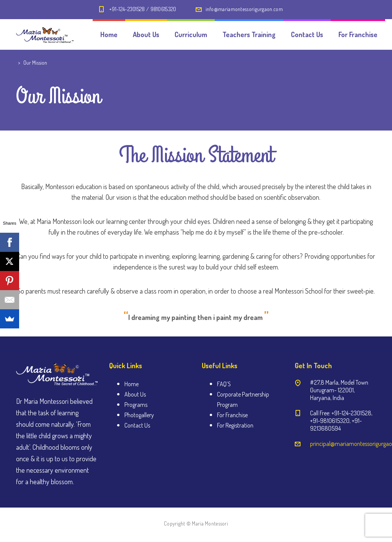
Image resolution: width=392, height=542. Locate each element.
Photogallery (139, 415)
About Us (146, 34)
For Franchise (358, 34)
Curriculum (191, 34)
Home (109, 34)
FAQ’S (224, 384)
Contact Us (307, 34)
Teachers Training (249, 34)
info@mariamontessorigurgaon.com (244, 9)
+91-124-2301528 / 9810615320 (143, 9)
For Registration (235, 425)
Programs (136, 405)
